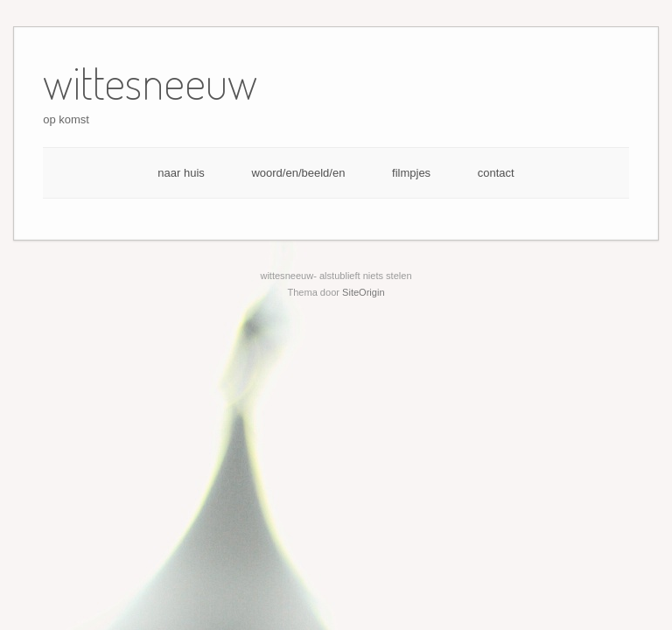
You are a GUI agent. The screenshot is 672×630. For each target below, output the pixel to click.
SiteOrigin (364, 292)
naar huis (181, 173)
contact (496, 173)
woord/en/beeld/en (298, 173)
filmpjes (411, 173)
